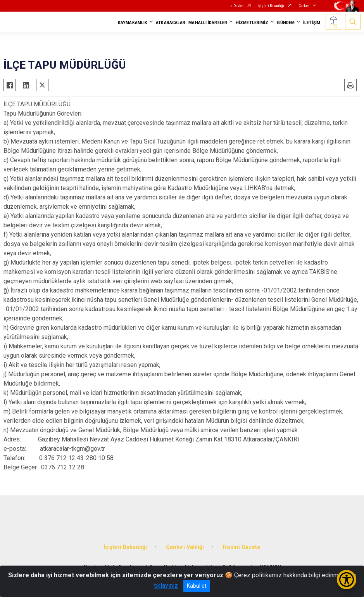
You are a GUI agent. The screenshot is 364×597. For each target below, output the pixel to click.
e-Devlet (237, 6)
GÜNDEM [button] (286, 23)
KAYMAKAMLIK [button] (133, 23)
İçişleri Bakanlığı (271, 6)
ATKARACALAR (171, 23)
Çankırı (304, 6)
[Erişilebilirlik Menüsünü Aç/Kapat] (347, 580)
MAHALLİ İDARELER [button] (208, 23)
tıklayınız (166, 586)
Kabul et (197, 586)
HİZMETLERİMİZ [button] (252, 23)
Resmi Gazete (242, 547)
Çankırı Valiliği (185, 547)
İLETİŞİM (312, 23)
